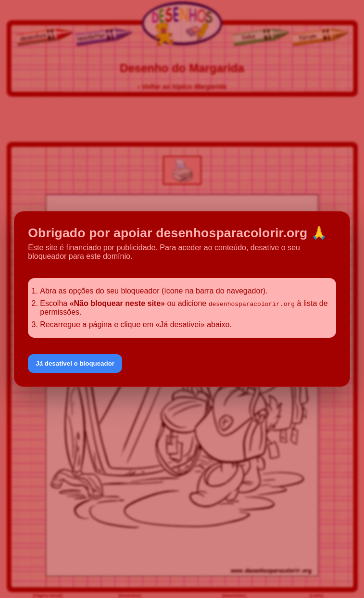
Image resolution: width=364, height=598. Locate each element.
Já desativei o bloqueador (75, 363)
